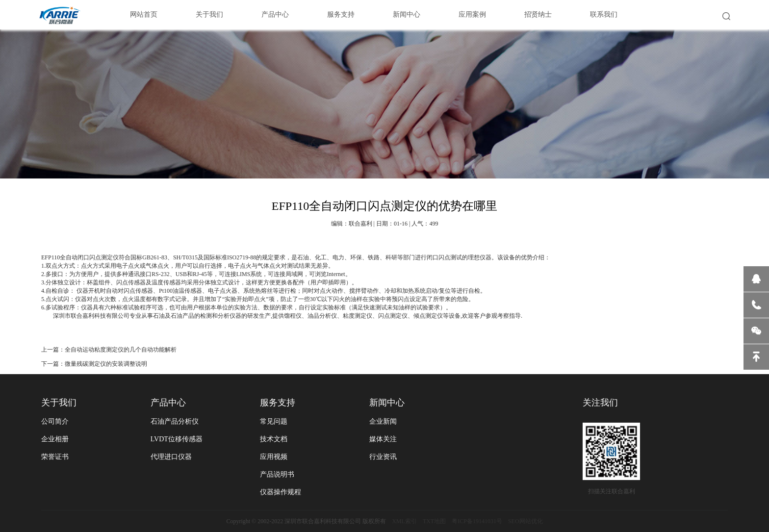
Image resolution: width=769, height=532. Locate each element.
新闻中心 (407, 14)
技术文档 (274, 439)
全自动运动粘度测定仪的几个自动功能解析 (121, 350)
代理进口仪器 (171, 457)
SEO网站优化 (525, 521)
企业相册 (55, 439)
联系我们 (604, 14)
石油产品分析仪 (175, 421)
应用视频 (274, 457)
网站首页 (144, 14)
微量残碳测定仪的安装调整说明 (106, 364)
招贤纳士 (538, 14)
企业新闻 (383, 421)
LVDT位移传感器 (177, 439)
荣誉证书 (55, 457)
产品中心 (275, 14)
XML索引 (404, 521)
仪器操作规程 (281, 492)
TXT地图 (434, 521)
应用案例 (472, 14)
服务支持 (341, 14)
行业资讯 (383, 457)
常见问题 (274, 421)
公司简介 (55, 421)
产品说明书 (277, 474)
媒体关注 (383, 439)
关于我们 (209, 14)
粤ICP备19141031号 (477, 521)
